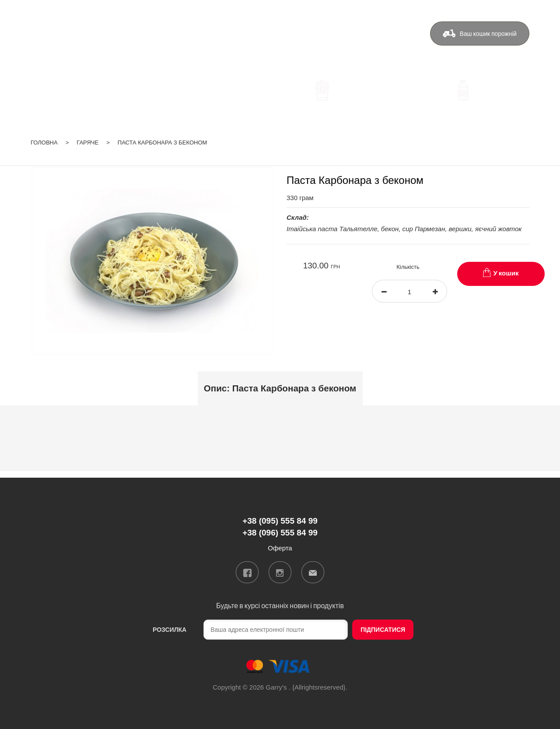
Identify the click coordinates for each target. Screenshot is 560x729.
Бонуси (303, 38)
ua (492, 11)
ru (503, 11)
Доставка (260, 38)
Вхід (523, 11)
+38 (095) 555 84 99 (180, 39)
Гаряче (87, 141)
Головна (44, 141)
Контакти (345, 38)
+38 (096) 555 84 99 (180, 52)
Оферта (388, 38)
